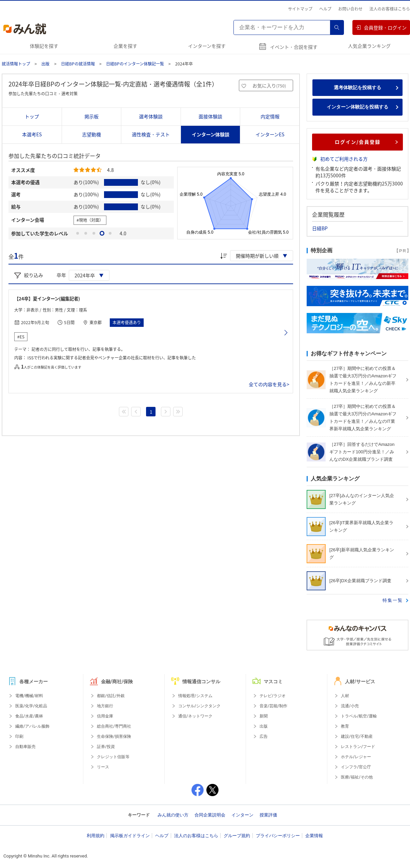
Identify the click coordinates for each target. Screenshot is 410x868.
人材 (345, 696)
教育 (345, 726)
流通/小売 (350, 706)
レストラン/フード (358, 747)
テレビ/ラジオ (273, 696)
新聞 (264, 716)
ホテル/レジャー (356, 757)
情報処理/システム (195, 696)
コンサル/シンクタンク (199, 706)
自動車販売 (25, 747)
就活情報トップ (16, 64)
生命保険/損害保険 (114, 736)
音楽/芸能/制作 (273, 706)
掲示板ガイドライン (130, 836)
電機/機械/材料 (29, 696)
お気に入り (269, 85)
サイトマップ (300, 9)
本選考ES (32, 134)
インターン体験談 (211, 134)
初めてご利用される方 (344, 159)
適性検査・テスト (151, 134)
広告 (264, 736)
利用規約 (96, 836)
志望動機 (91, 134)
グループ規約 (237, 836)
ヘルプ (325, 9)
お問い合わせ (350, 9)
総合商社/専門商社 (114, 726)
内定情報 (270, 116)
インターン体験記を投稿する (357, 107)
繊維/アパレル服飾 (32, 726)
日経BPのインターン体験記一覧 (135, 64)
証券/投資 (106, 747)
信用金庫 (105, 716)
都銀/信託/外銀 (111, 696)
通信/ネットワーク (195, 716)
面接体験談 (210, 116)
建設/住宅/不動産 (357, 736)
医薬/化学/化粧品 (31, 706)
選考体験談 (151, 116)
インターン (242, 815)
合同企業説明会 (210, 815)
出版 (45, 64)
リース (103, 767)
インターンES (270, 134)
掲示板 (91, 116)
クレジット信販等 (113, 757)
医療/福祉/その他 (357, 777)
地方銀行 (105, 706)
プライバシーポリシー (278, 836)
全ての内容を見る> (269, 384)
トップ (32, 116)
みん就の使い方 (173, 815)
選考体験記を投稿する (357, 87)
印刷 (19, 736)
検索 (337, 27)
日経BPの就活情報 (78, 64)
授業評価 (268, 815)
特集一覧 (393, 600)
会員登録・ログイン (381, 27)
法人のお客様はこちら (390, 9)
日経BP (320, 228)
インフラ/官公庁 (356, 767)
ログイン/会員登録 (366, 142)
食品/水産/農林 (29, 716)
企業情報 (314, 836)
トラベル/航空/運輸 (359, 716)
